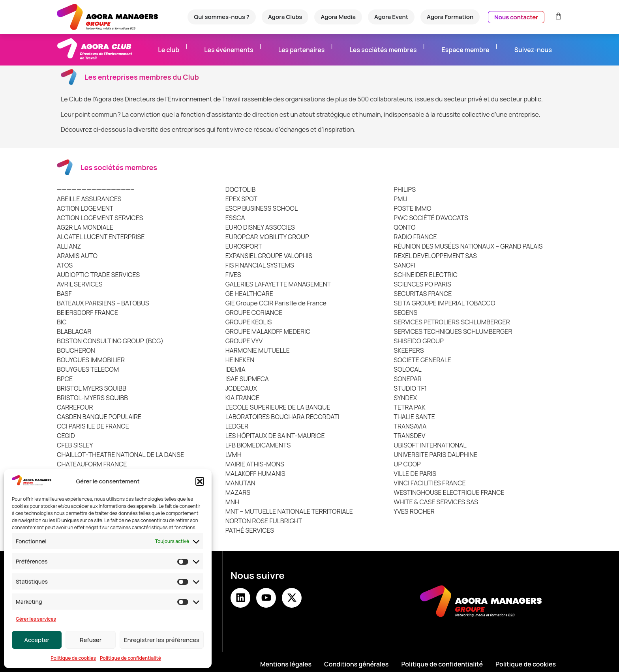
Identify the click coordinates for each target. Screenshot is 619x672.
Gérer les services (36, 619)
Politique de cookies (73, 658)
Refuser (91, 640)
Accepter (37, 640)
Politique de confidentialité (130, 658)
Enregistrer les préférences (162, 640)
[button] (200, 481)
